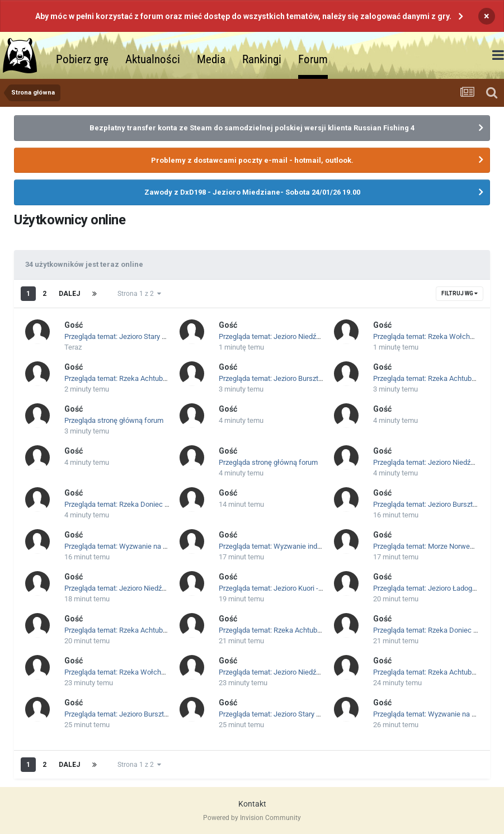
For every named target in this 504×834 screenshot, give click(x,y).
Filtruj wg (460, 293)
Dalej (69, 294)
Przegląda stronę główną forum (114, 420)
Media (211, 59)
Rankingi (262, 59)
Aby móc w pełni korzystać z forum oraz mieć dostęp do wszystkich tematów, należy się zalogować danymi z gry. (243, 16)
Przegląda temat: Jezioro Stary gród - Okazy (133, 336)
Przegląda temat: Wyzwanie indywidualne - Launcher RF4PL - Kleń (322, 546)
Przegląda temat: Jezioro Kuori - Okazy (279, 588)
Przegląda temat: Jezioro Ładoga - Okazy (437, 588)
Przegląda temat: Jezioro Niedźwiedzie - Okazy (292, 336)
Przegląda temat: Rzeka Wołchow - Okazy (130, 672)
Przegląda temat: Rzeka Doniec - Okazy (126, 504)
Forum (313, 59)
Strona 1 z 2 (139, 294)
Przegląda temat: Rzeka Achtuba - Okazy (128, 378)
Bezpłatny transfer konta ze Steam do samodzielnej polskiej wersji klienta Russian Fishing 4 (252, 128)
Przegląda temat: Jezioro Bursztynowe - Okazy (291, 378)
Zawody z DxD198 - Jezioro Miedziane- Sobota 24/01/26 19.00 (252, 192)
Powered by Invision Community (252, 818)
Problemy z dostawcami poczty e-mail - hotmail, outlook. (252, 160)
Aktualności (153, 59)
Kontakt (252, 804)
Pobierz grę (82, 59)
